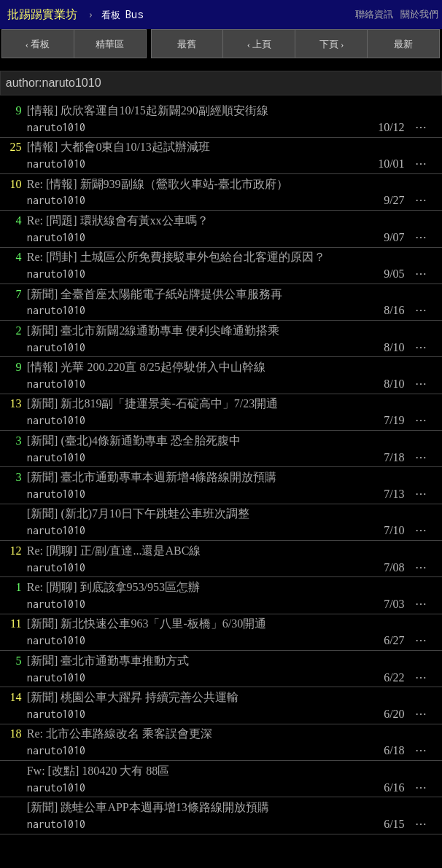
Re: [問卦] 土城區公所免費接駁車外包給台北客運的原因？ (176, 257)
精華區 (110, 44)
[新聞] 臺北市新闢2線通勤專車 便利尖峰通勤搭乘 (154, 331)
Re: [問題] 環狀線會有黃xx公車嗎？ (118, 220)
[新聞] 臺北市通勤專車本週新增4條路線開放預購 (152, 477)
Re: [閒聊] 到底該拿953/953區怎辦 (113, 587)
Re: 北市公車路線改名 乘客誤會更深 (120, 734)
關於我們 (419, 14)
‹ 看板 (38, 44)
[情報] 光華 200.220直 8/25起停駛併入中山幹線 (146, 367)
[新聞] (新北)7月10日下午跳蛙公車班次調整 (138, 513)
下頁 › (332, 44)
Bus (122, 14)
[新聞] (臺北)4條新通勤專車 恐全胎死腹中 (134, 441)
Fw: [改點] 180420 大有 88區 (98, 771)
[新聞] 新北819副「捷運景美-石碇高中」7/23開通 (152, 403)
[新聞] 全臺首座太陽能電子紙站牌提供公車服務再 (155, 294)
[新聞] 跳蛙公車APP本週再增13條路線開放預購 (148, 807)
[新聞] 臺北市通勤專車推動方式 (108, 661)
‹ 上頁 (260, 44)
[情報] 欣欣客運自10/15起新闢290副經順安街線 (148, 110)
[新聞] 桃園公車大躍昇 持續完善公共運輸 (133, 697)
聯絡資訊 (374, 14)
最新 (403, 44)
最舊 (187, 44)
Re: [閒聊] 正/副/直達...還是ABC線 (114, 551)
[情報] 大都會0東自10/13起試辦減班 (119, 147)
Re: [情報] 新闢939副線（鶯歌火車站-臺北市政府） (158, 184)
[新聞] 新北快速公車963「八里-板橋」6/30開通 (147, 623)
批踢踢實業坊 (42, 14)
